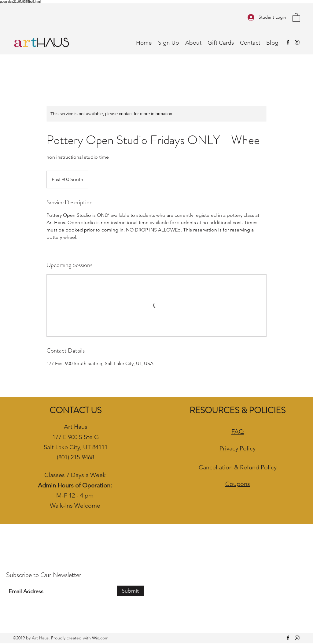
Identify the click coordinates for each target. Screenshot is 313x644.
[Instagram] (297, 42)
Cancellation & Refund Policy (238, 467)
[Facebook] (288, 42)
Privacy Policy (238, 448)
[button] (296, 17)
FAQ (238, 431)
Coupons (238, 484)
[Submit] (130, 591)
